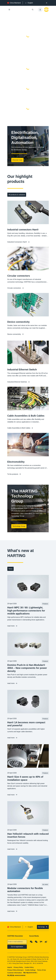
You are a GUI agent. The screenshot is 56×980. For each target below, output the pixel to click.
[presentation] (29, 3)
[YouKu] (41, 942)
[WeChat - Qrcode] (31, 942)
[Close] (47, 3)
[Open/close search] (33, 10)
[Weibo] (46, 942)
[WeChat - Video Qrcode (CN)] (36, 942)
